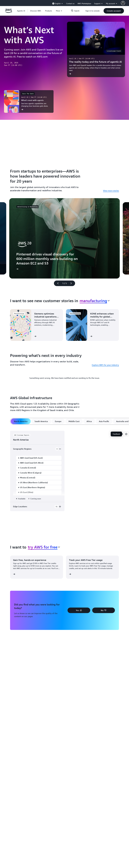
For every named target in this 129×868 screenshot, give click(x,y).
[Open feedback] (126, 434)
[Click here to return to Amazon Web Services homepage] (9, 12)
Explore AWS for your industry (105, 365)
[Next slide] (72, 283)
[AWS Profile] (123, 3)
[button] (36, 11)
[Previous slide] (57, 283)
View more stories (111, 191)
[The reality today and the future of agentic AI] (96, 49)
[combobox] (95, 301)
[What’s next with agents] (29, 101)
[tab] (21, 421)
